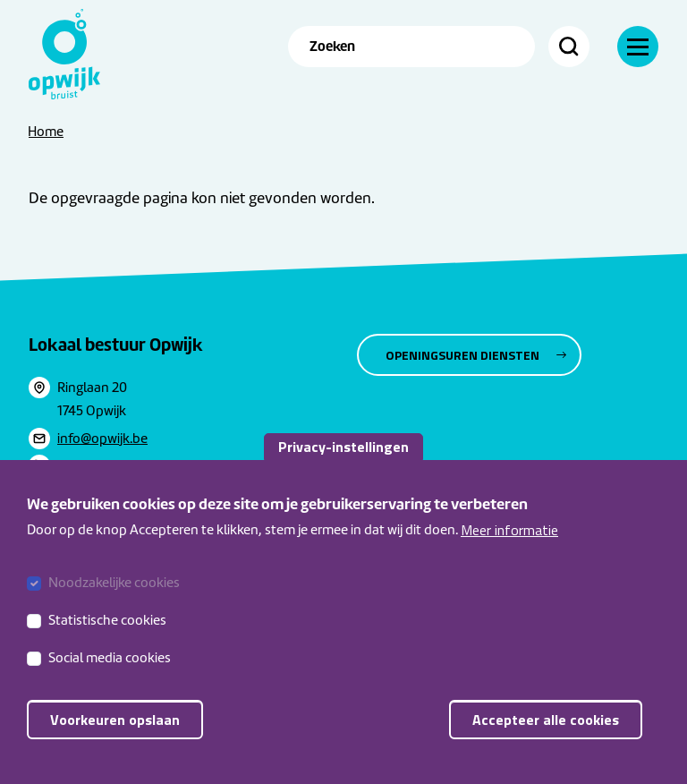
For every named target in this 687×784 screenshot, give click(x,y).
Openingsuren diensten (462, 355)
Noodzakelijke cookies (114, 597)
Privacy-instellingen (343, 461)
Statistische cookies (107, 635)
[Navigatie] (638, 47)
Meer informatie (509, 544)
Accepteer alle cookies (546, 734)
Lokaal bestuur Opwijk (116, 345)
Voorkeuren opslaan (115, 734)
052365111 (87, 465)
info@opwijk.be (102, 439)
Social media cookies (110, 672)
